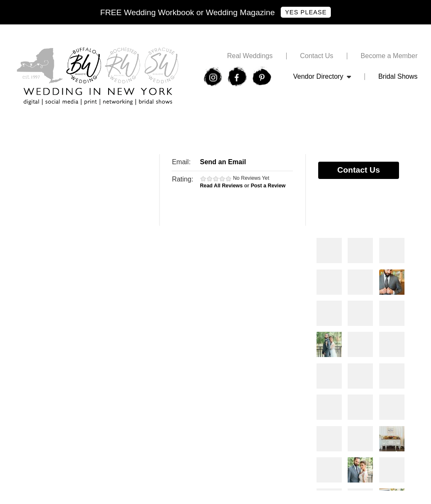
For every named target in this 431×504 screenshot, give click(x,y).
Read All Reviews (221, 186)
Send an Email (223, 162)
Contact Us (317, 56)
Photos (329, 251)
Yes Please (306, 12)
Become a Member (389, 56)
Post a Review (268, 186)
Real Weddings (250, 56)
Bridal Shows (398, 77)
